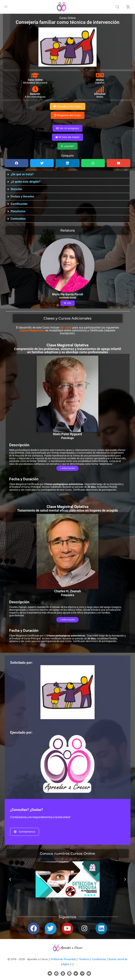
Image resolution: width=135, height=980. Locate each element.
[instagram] (63, 974)
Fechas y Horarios (22, 196)
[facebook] (56, 974)
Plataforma (18, 211)
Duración (16, 189)
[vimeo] (82, 974)
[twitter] (76, 974)
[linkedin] (69, 974)
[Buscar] (118, 7)
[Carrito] (128, 7)
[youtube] (89, 974)
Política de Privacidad (63, 959)
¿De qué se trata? (22, 174)
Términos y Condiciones (92, 959)
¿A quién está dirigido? (26, 182)
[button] (17, 163)
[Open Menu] (6, 7)
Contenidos (18, 219)
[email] (50, 974)
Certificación (19, 204)
